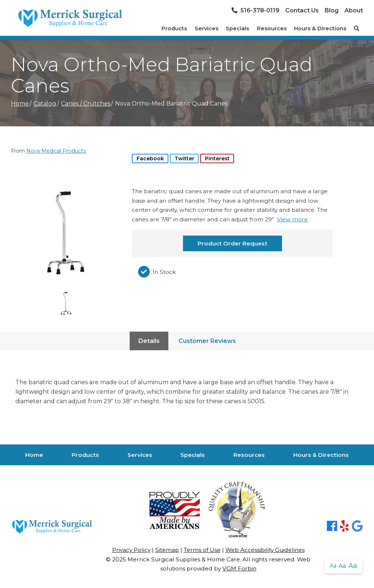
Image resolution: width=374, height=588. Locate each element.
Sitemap (167, 550)
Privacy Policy (131, 550)
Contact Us (302, 10)
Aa (333, 566)
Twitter (184, 159)
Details (149, 341)
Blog (332, 10)
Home (20, 104)
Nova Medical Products (56, 151)
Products (174, 28)
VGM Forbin (239, 568)
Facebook (150, 159)
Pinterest (217, 159)
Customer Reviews (207, 341)
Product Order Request (232, 243)
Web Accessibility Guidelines (265, 550)
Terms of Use (202, 550)
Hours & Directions (320, 28)
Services (207, 28)
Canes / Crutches (86, 104)
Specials (237, 28)
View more (292, 219)
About (354, 10)
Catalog (45, 104)
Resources (272, 28)
